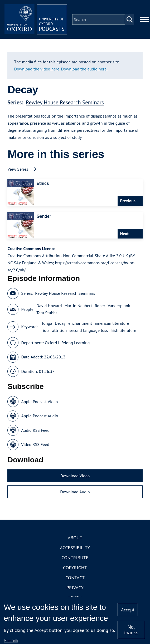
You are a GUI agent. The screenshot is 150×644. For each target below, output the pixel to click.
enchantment (80, 323)
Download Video (75, 476)
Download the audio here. (84, 69)
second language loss (89, 331)
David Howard (49, 306)
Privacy (75, 588)
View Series (18, 169)
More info (11, 641)
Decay (60, 323)
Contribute (75, 558)
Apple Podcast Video (39, 402)
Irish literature (123, 331)
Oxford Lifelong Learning (67, 343)
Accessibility (75, 548)
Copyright (75, 568)
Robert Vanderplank (112, 306)
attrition (60, 331)
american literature (112, 323)
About (75, 538)
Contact (75, 578)
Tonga (47, 323)
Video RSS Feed (35, 445)
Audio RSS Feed (35, 430)
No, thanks (131, 630)
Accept (128, 610)
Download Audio (75, 492)
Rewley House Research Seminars (65, 103)
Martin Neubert (78, 306)
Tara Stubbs (47, 313)
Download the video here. (37, 69)
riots (45, 331)
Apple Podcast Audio (40, 416)
